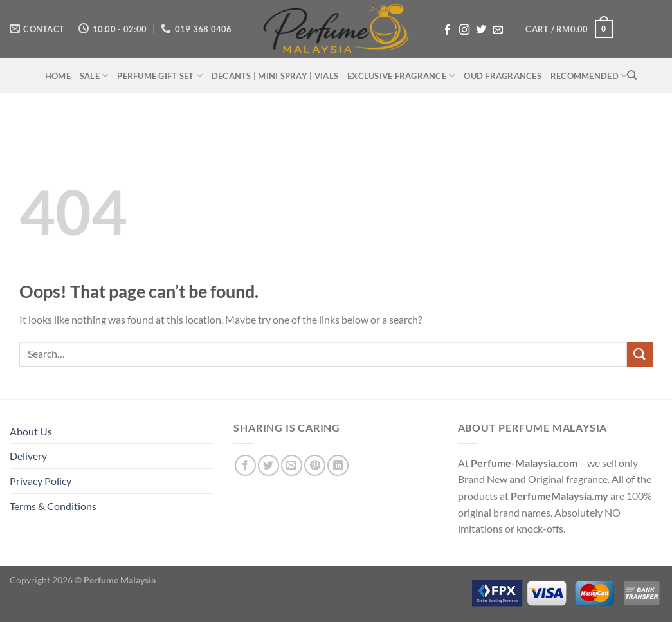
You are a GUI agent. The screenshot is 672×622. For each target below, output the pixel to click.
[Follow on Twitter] (481, 30)
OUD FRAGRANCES (503, 76)
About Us (31, 431)
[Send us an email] (498, 30)
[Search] (632, 75)
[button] (569, 29)
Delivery (28, 456)
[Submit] (640, 354)
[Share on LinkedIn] (338, 465)
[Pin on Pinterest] (315, 465)
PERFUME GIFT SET (160, 76)
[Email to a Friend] (292, 465)
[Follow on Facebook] (448, 30)
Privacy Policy (41, 481)
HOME (58, 76)
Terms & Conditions (53, 506)
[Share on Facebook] (245, 465)
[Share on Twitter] (268, 465)
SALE (94, 76)
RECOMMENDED (589, 76)
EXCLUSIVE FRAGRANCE (401, 76)
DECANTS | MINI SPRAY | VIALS (275, 76)
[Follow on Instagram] (464, 30)
